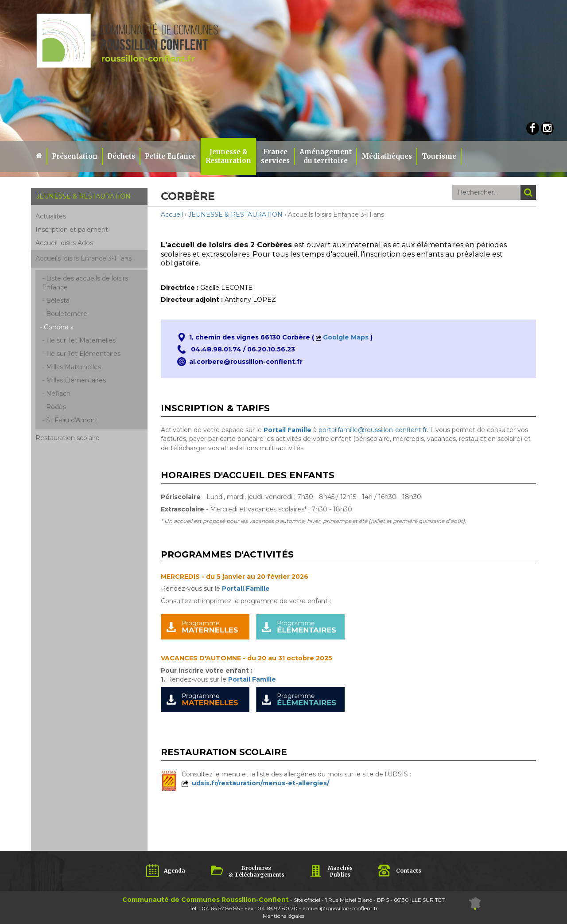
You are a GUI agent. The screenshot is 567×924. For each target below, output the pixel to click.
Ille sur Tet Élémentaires (83, 354)
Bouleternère (67, 314)
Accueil (172, 214)
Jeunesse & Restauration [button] (228, 156)
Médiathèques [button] (387, 156)
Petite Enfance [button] (170, 156)
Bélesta (58, 300)
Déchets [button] (121, 156)
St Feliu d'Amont (72, 420)
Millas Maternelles (74, 367)
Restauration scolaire (68, 438)
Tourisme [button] (439, 156)
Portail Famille (246, 589)
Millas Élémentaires (76, 380)
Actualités (51, 216)
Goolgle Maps (346, 337)
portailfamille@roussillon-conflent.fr (373, 430)
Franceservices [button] (275, 156)
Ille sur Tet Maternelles (81, 340)
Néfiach (58, 394)
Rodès (56, 407)
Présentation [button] (75, 156)
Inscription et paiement (72, 230)
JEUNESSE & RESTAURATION (235, 214)
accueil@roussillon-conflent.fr (340, 908)
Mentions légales (283, 916)
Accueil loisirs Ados (64, 243)
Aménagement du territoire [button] (326, 156)
